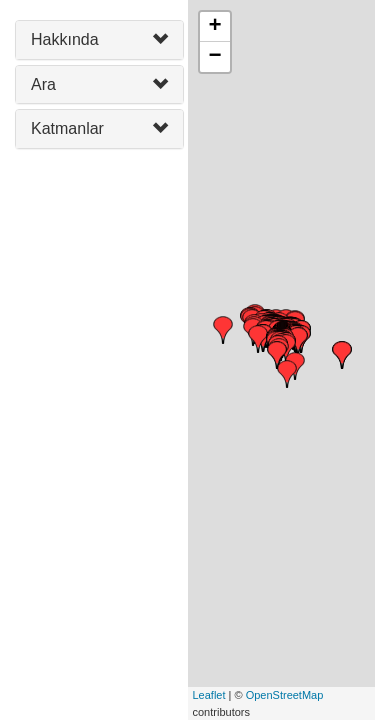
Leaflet (209, 695)
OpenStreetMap (285, 695)
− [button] (214, 57)
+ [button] (214, 27)
